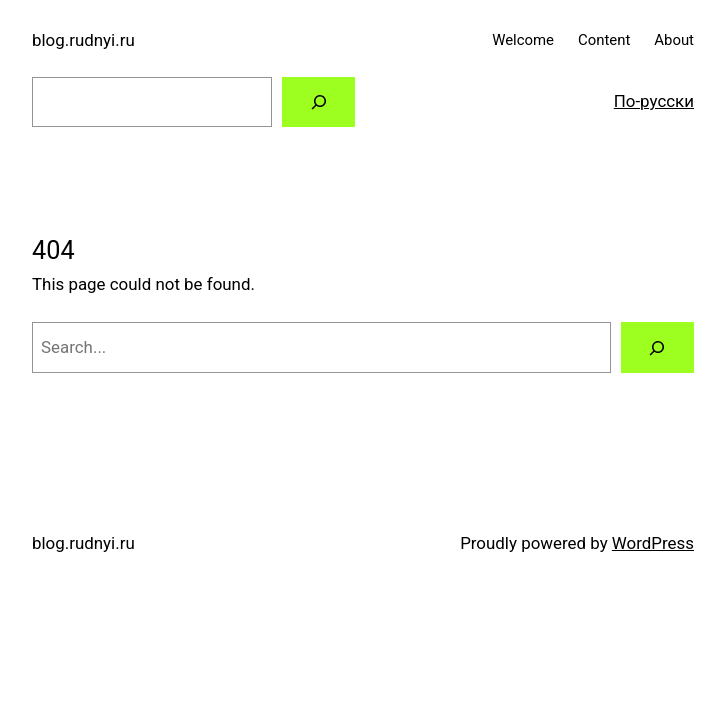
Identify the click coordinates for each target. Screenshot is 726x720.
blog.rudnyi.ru (83, 40)
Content (604, 40)
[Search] (318, 102)
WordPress (653, 543)
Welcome (523, 40)
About (674, 40)
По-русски (654, 101)
